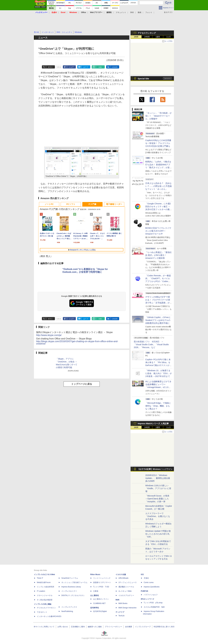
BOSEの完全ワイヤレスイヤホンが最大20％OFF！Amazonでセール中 (158, 231)
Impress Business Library (71, 587)
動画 (140, 12)
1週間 (158, 37)
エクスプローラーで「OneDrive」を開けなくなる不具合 (158, 516)
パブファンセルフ (151, 595)
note (100, 67)
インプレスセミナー (69, 591)
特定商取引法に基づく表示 (164, 627)
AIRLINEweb (123, 578)
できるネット (42, 612)
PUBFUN (144, 591)
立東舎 (96, 591)
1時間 (136, 37)
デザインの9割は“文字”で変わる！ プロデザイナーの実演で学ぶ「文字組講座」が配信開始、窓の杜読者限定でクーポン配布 (158, 303)
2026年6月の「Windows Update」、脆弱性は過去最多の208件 (158, 478)
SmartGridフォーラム (70, 578)
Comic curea (149, 582)
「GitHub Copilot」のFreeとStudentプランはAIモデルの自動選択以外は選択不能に (158, 320)
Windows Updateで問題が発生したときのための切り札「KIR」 (158, 534)
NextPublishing (67, 611)
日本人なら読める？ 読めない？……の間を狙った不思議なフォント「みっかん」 (158, 186)
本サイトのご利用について (44, 627)
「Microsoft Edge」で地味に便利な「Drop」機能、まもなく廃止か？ (158, 406)
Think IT (40, 578)
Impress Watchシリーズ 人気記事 (153, 424)
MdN (117, 600)
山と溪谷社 (95, 595)
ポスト (50, 67)
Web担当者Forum (44, 582)
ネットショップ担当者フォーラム (74, 582)
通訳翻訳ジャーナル (126, 587)
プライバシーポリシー (113, 627)
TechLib (121, 616)
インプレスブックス (69, 607)
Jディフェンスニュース (128, 582)
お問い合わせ (63, 627)
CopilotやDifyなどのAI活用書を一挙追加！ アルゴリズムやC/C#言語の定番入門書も (158, 143)
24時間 (147, 37)
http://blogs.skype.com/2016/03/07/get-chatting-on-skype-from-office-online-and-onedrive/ (77, 343)
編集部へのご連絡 (95, 627)
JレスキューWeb (125, 591)
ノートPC (49, 204)
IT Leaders (41, 591)
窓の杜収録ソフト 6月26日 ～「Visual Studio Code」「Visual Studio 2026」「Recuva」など (151, 344)
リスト (59, 67)
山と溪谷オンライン (101, 599)
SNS (132, 12)
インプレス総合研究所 (45, 587)
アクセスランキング (147, 33)
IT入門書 (92, 204)
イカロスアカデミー (126, 595)
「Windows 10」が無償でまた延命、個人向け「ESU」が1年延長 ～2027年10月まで (159, 373)
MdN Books (123, 603)
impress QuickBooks (152, 587)
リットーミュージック (102, 578)
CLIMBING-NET (99, 603)
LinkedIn (115, 67)
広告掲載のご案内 (78, 627)
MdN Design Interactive (127, 608)
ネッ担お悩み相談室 (45, 600)
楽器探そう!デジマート (102, 582)
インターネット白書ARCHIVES (49, 616)
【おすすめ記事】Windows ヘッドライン (155, 469)
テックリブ (120, 612)
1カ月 (169, 37)
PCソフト (71, 204)
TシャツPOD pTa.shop (153, 603)
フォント (149, 12)
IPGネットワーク (148, 599)
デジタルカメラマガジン (46, 608)
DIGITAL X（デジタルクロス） (73, 595)
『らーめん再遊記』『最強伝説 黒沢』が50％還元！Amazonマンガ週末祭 (158, 255)
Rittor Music (95, 574)
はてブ (86, 67)
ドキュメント (121, 12)
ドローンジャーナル (45, 595)
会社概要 (129, 627)
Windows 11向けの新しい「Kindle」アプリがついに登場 (158, 488)
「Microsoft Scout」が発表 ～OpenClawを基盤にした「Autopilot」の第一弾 (157, 499)
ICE (142, 574)
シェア (71, 67)
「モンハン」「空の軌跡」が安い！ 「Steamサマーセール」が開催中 (158, 116)
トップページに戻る (82, 384)
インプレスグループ (143, 627)
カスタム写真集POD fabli (154, 607)
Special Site (143, 79)
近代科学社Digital (100, 611)
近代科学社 (95, 608)
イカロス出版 (121, 574)
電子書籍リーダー (114, 204)
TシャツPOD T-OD (101, 587)
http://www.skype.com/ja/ (49, 335)
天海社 (146, 578)
